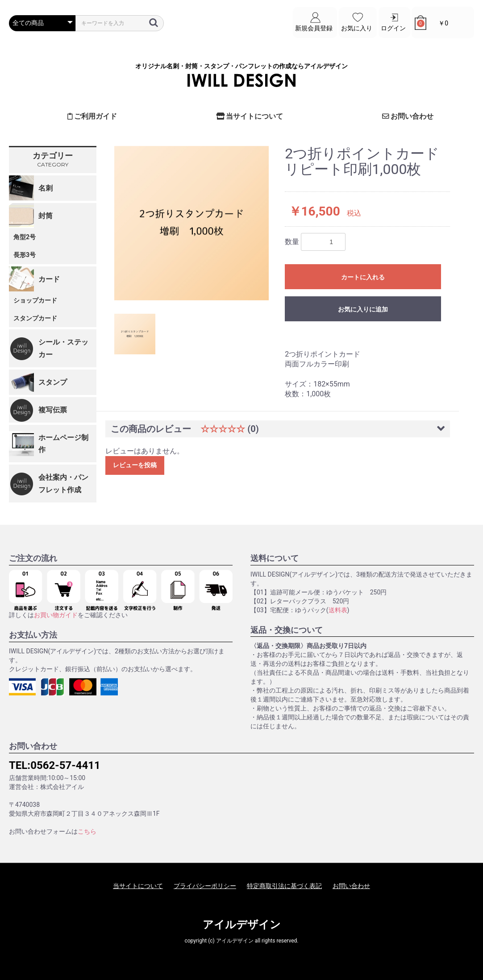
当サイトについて (250, 116)
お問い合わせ (408, 116)
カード (49, 279)
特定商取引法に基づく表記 (284, 885)
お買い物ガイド (56, 615)
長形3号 (25, 254)
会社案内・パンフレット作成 (63, 483)
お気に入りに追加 (363, 309)
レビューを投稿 (135, 465)
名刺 (46, 188)
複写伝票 (53, 410)
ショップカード (35, 300)
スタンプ (53, 382)
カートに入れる (363, 277)
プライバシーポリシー (205, 885)
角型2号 (25, 237)
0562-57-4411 (65, 765)
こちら (87, 831)
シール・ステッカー (63, 348)
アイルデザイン (242, 925)
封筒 (46, 215)
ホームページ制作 (63, 444)
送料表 (338, 610)
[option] (192, 223)
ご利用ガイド (92, 116)
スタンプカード (35, 318)
